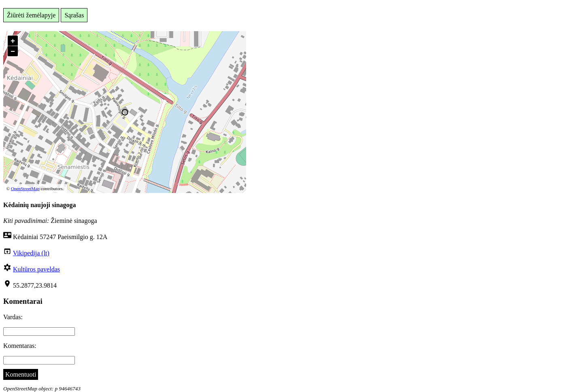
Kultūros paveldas (36, 269)
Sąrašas (74, 15)
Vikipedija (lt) (31, 253)
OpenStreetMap (25, 189)
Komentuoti (21, 374)
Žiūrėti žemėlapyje (31, 15)
